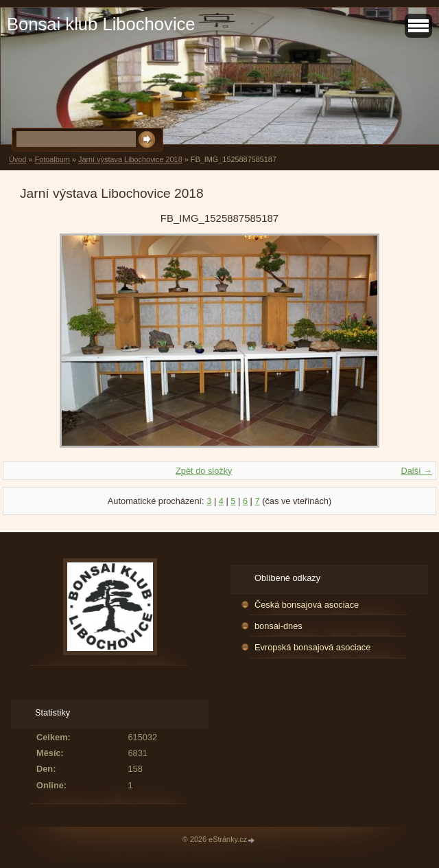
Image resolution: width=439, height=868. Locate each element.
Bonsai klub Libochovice (101, 24)
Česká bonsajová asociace (307, 605)
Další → (416, 471)
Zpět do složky (204, 471)
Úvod (17, 159)
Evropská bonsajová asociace (312, 647)
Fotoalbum (52, 159)
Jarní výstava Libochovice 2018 (130, 159)
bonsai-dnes (278, 626)
